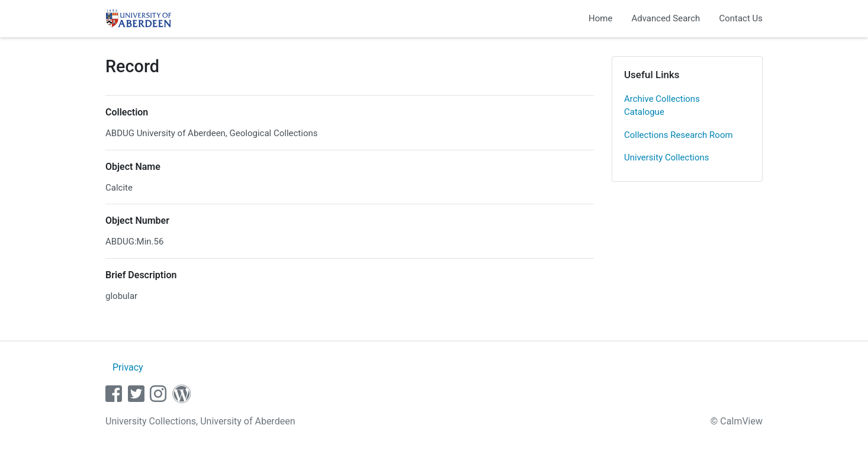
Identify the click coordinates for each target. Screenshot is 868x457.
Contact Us (741, 18)
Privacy (128, 367)
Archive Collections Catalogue (662, 106)
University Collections (667, 157)
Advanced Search (666, 18)
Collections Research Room (679, 135)
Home (600, 18)
